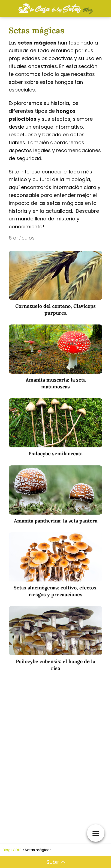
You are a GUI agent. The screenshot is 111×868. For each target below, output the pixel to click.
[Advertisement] (55, 751)
